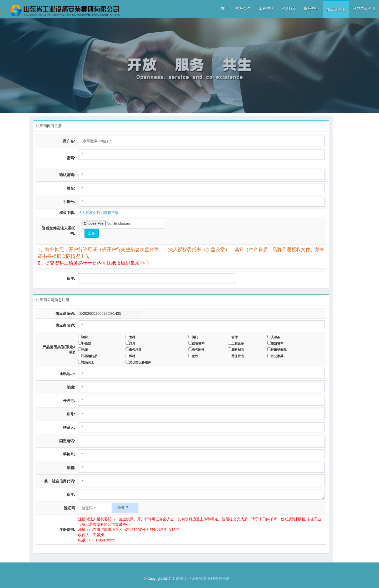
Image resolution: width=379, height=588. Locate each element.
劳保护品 (238, 356)
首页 (225, 8)
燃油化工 (89, 362)
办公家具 (278, 356)
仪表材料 (199, 343)
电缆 (86, 350)
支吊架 (276, 337)
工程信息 (266, 8)
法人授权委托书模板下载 (99, 213)
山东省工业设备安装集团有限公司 (201, 578)
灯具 (133, 343)
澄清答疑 (289, 8)
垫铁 (196, 356)
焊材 (133, 356)
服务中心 (311, 8)
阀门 (196, 337)
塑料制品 (238, 350)
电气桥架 (136, 350)
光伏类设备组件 (141, 362)
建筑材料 (278, 343)
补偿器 (87, 343)
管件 (235, 337)
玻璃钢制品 (280, 350)
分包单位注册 (364, 8)
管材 (133, 337)
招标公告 (243, 8)
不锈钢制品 (90, 356)
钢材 (86, 337)
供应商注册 (336, 9)
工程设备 (238, 343)
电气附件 (199, 350)
